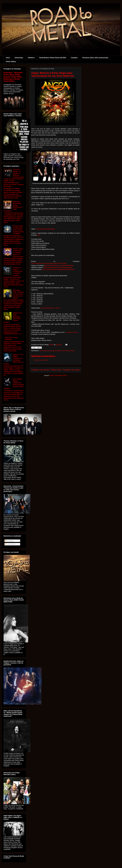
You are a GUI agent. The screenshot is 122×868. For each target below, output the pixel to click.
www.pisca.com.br (72, 332)
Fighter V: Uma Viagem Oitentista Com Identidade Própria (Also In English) (13, 359)
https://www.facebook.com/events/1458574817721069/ (49, 263)
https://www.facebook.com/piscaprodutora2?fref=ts (59, 269)
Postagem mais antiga (71, 370)
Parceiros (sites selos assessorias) (95, 58)
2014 (41, 351)
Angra (46, 351)
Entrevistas (19, 58)
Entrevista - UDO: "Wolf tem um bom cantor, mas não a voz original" (18, 294)
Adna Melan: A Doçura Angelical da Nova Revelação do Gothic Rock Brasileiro (14, 384)
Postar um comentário (41, 360)
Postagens (9, 541)
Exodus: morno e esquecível (18, 250)
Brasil (50, 351)
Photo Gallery (11, 62)
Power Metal (65, 351)
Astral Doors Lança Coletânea (11, 338)
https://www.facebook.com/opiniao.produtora (58, 267)
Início (8, 58)
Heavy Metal (57, 351)
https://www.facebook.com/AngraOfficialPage (59, 265)
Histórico (31, 58)
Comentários (10, 544)
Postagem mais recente (40, 370)
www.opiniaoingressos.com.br (50, 308)
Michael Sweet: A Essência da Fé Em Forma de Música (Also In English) (18, 230)
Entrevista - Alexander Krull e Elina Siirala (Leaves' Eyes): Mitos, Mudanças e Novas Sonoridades (13, 77)
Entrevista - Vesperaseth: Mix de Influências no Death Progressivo (13, 206)
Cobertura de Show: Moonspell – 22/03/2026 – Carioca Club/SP (13, 318)
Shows (72, 351)
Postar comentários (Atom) (58, 375)
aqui (39, 235)
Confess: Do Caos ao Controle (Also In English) (18, 270)
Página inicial (56, 370)
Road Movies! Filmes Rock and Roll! (53, 58)
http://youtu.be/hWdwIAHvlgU (45, 229)
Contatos (74, 58)
